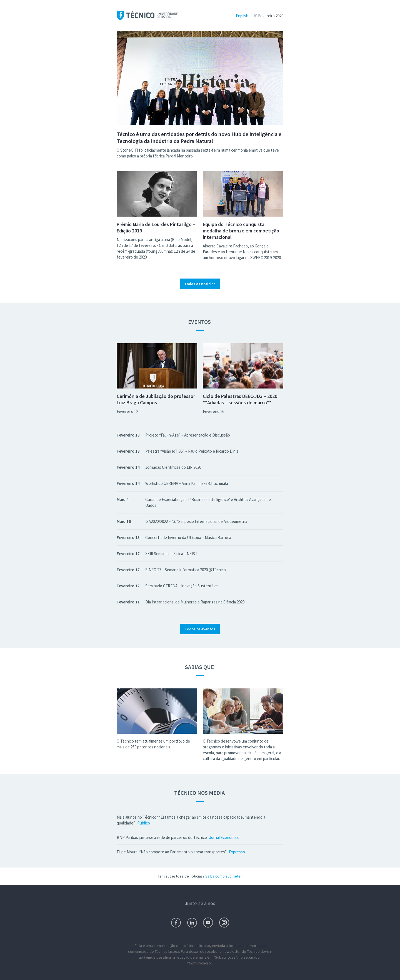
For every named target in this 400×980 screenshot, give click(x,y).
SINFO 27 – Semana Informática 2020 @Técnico (186, 570)
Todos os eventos (200, 629)
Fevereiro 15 (128, 537)
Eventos (200, 322)
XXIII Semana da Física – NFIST (171, 554)
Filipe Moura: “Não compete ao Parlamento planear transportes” (172, 852)
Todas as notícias (200, 284)
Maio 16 (124, 521)
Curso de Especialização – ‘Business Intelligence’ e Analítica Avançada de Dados (208, 502)
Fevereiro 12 (127, 411)
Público (144, 823)
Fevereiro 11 (128, 602)
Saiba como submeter (223, 876)
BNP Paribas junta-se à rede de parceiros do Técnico (162, 837)
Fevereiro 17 (128, 554)
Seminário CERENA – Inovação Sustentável (182, 586)
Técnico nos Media (200, 793)
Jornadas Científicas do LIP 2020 (173, 467)
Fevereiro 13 (128, 435)
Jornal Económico (224, 837)
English (242, 16)
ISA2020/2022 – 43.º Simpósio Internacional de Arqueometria (196, 521)
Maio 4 (123, 499)
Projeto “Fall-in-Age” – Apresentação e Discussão (188, 435)
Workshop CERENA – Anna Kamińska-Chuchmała (187, 483)
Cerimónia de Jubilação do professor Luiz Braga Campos (156, 399)
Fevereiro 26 (213, 411)
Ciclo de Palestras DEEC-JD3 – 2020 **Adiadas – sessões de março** (240, 399)
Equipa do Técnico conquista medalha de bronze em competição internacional (241, 231)
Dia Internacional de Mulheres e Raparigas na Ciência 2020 (195, 602)
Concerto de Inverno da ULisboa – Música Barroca (188, 537)
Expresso (237, 852)
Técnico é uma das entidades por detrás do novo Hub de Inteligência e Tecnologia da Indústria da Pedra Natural (199, 137)
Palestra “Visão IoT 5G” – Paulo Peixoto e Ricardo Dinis (192, 451)
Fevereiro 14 (128, 467)
